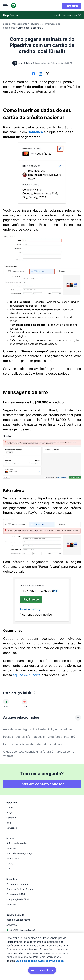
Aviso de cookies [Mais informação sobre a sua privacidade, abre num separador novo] (27, 961)
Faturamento (36, 24)
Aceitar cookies (42, 970)
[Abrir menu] (6, 6)
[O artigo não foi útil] (24, 702)
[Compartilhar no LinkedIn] (40, 74)
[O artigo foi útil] (6, 702)
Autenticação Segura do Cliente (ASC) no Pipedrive (37, 729)
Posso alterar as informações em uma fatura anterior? (39, 737)
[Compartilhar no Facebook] (34, 74)
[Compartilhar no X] (47, 74)
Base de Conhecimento (15, 24)
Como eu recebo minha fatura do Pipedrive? (33, 744)
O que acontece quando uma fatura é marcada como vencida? (39, 754)
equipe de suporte (27, 675)
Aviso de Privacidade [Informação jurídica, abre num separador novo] (51, 961)
